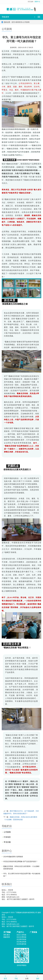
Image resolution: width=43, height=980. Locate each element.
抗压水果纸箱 (21, 937)
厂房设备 (33, 932)
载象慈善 (7, 937)
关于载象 (7, 932)
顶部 (38, 977)
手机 (16, 977)
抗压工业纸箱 (21, 935)
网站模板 (32, 915)
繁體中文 (37, 2)
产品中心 (20, 932)
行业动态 (7, 837)
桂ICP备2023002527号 (14, 915)
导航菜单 (5, 17)
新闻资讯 (19, 22)
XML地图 (26, 915)
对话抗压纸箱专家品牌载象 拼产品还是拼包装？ (20, 861)
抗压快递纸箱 (21, 944)
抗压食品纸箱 (21, 942)
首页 (13, 22)
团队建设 (7, 935)
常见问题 (7, 842)
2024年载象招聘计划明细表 (13, 857)
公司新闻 (26, 22)
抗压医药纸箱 (21, 939)
